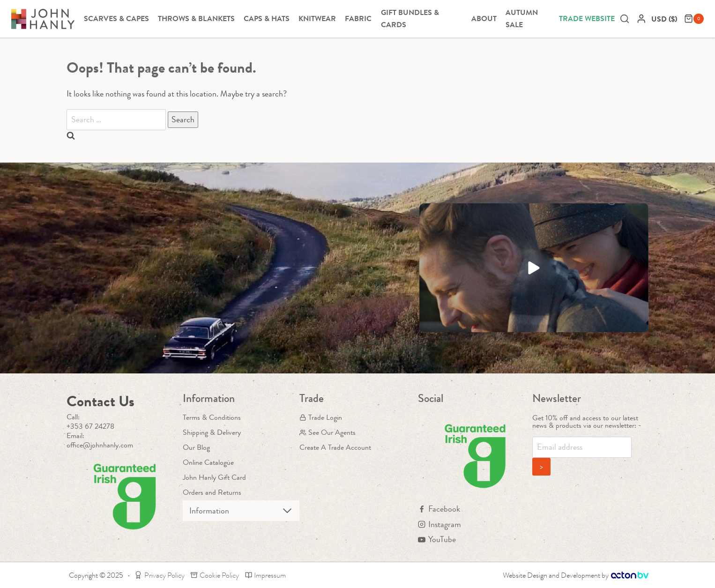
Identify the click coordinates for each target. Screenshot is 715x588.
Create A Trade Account (335, 447)
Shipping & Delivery (212, 432)
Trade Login (321, 417)
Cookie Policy (215, 575)
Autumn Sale (522, 19)
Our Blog (196, 447)
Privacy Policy (160, 575)
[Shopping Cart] (694, 19)
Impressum (266, 575)
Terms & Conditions (212, 417)
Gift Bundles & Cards (410, 19)
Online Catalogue (208, 462)
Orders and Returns (212, 492)
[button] (534, 268)
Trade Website (587, 19)
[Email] (582, 447)
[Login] (641, 19)
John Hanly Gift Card (214, 477)
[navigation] (665, 19)
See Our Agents (328, 432)
